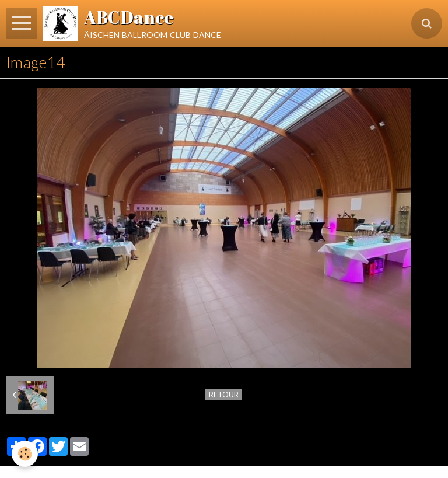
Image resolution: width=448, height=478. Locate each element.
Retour (224, 395)
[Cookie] (25, 454)
